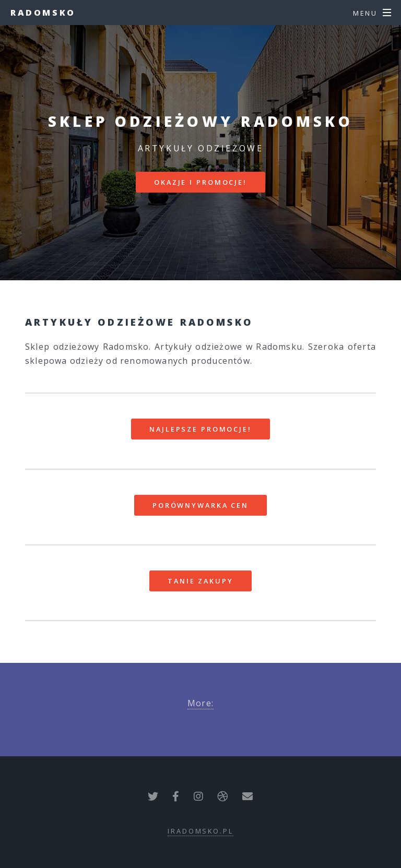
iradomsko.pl (200, 831)
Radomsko (43, 13)
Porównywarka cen (200, 505)
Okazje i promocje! (200, 182)
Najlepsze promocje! (200, 429)
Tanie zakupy (200, 581)
